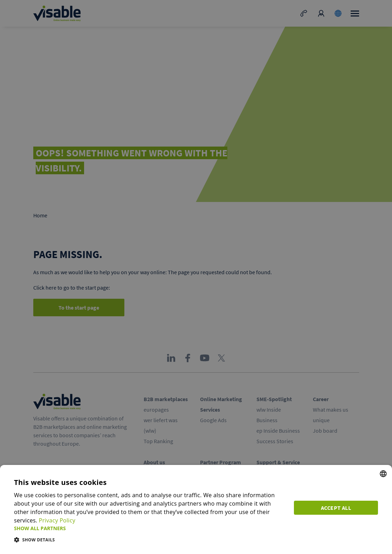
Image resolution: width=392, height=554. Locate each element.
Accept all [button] (336, 508)
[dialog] (196, 509)
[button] (150, 528)
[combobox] (383, 474)
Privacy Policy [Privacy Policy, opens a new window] (57, 520)
